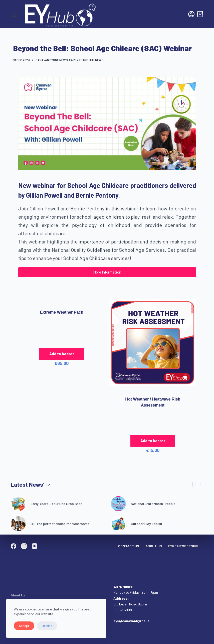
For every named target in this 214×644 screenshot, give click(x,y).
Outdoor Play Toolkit (147, 524)
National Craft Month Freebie (153, 504)
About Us (154, 546)
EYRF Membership (183, 546)
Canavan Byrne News (52, 60)
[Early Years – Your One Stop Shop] (18, 504)
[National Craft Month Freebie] (118, 504)
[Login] (191, 14)
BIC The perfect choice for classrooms (60, 524)
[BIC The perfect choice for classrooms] (18, 524)
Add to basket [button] (62, 354)
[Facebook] (14, 546)
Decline (47, 626)
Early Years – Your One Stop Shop (57, 504)
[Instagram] (24, 546)
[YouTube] (35, 546)
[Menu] (14, 14)
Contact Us (129, 546)
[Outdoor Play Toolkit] (118, 524)
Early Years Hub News (86, 60)
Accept (24, 626)
